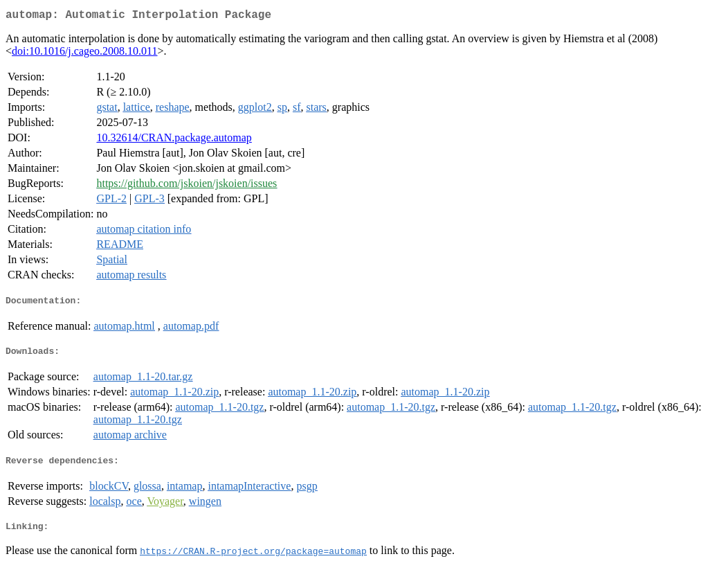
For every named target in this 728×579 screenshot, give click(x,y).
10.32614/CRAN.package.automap (174, 140)
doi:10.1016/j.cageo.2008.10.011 (85, 54)
